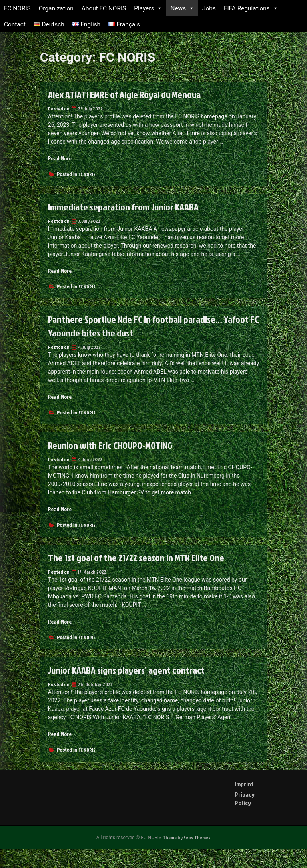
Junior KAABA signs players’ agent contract (126, 670)
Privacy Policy (245, 799)
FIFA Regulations (251, 8)
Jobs (209, 8)
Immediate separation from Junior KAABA (123, 207)
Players (148, 8)
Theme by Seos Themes (187, 837)
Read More (60, 158)
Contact (15, 24)
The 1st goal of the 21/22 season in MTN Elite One (136, 558)
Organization (56, 8)
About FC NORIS (104, 8)
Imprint (244, 784)
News (182, 8)
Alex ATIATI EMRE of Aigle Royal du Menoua (124, 94)
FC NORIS (17, 8)
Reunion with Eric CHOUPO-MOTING (110, 445)
